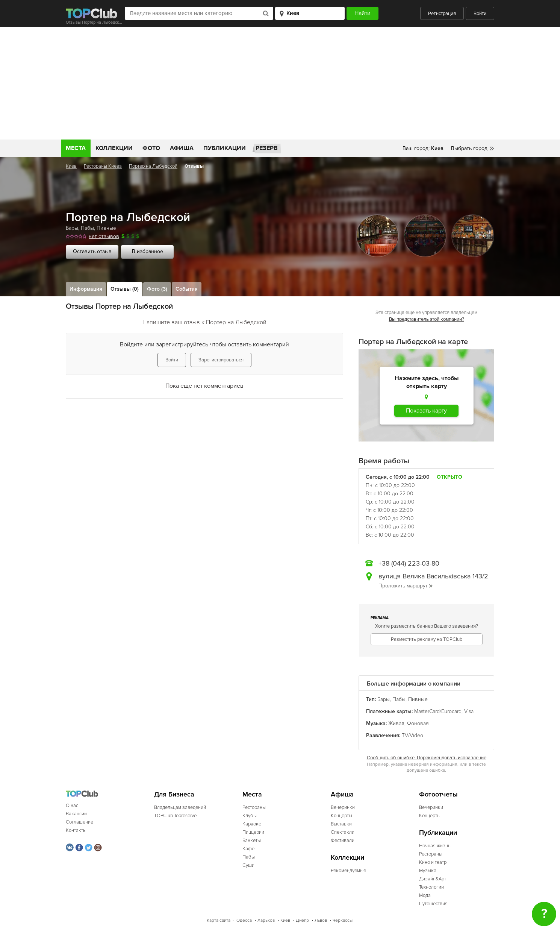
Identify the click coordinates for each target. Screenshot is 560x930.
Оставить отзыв (92, 251)
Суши (248, 865)
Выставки (341, 824)
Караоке (252, 824)
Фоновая (418, 723)
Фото (151, 148)
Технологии (431, 887)
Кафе (248, 849)
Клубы (250, 816)
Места (76, 148)
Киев (71, 166)
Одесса (244, 920)
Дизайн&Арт (433, 879)
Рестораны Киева (103, 166)
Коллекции (114, 148)
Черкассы (343, 920)
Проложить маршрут (406, 586)
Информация (86, 289)
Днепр (302, 920)
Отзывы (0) (125, 289)
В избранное (148, 251)
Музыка (428, 871)
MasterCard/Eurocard (438, 711)
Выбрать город (469, 148)
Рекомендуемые (348, 871)
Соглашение (79, 822)
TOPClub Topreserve (175, 816)
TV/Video (412, 735)
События (187, 289)
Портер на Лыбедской (153, 166)
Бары (72, 228)
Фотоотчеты (438, 794)
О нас (72, 806)
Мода (425, 895)
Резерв (267, 148)
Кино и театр (433, 862)
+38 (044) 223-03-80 (409, 563)
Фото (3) (157, 289)
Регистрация (442, 14)
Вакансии (76, 814)
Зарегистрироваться (221, 360)
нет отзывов (104, 236)
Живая (396, 723)
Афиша (182, 148)
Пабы (87, 228)
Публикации (225, 148)
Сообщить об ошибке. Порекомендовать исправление (427, 758)
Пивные (106, 228)
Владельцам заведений (180, 807)
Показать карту (426, 411)
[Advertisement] (280, 83)
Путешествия (433, 904)
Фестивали (343, 840)
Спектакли (343, 832)
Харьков (266, 920)
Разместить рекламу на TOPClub (427, 639)
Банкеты (252, 840)
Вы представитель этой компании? (427, 319)
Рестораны (254, 807)
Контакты (76, 830)
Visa (469, 711)
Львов (321, 920)
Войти (480, 14)
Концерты (341, 816)
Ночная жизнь (435, 846)
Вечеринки (343, 807)
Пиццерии (253, 832)
